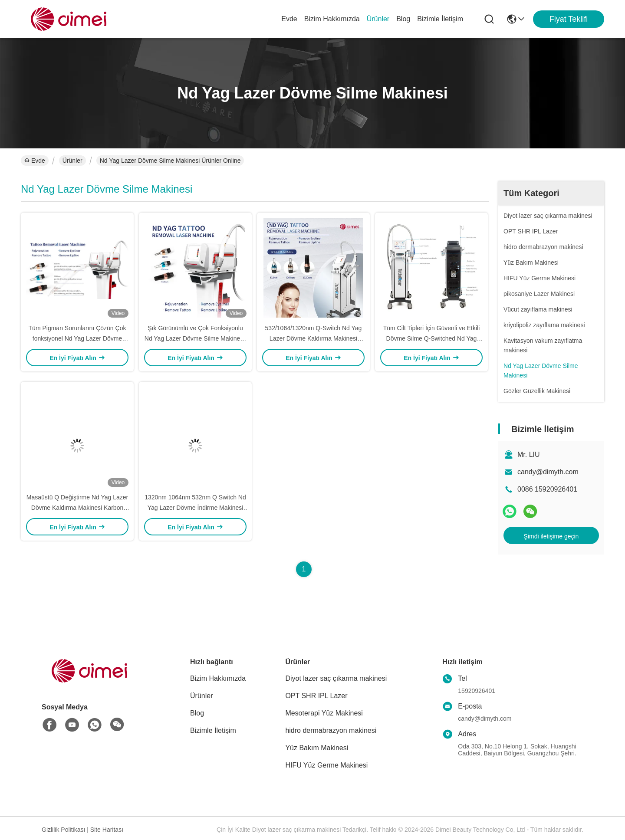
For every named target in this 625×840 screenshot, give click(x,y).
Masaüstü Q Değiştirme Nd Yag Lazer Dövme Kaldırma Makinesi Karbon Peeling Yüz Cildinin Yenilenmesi (77, 508)
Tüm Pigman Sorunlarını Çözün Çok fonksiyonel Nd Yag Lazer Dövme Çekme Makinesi (77, 338)
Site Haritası (107, 830)
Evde (289, 19)
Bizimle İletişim (440, 19)
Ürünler (378, 19)
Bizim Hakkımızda (332, 19)
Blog (403, 19)
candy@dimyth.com (548, 472)
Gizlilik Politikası (63, 830)
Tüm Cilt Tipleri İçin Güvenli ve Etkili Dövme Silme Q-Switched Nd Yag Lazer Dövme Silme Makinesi (432, 338)
